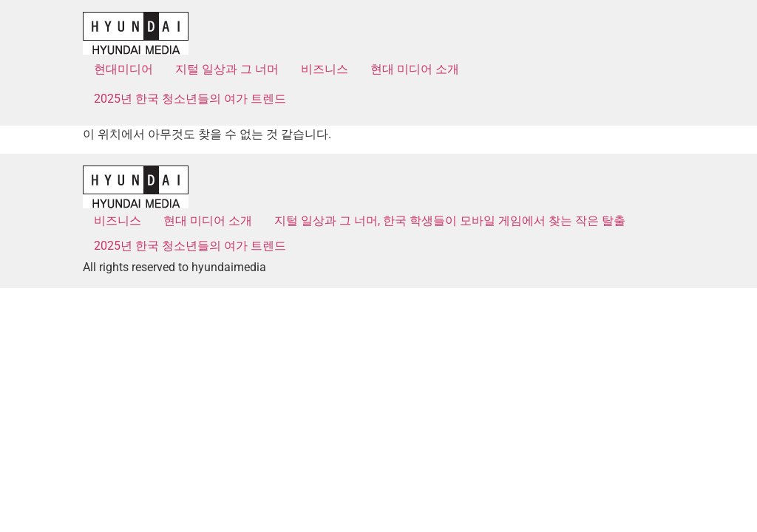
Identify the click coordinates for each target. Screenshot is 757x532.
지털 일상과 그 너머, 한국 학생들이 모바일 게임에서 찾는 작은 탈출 (450, 221)
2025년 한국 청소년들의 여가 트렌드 (190, 99)
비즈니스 (325, 69)
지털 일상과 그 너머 (227, 69)
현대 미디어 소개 (415, 69)
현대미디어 (123, 69)
